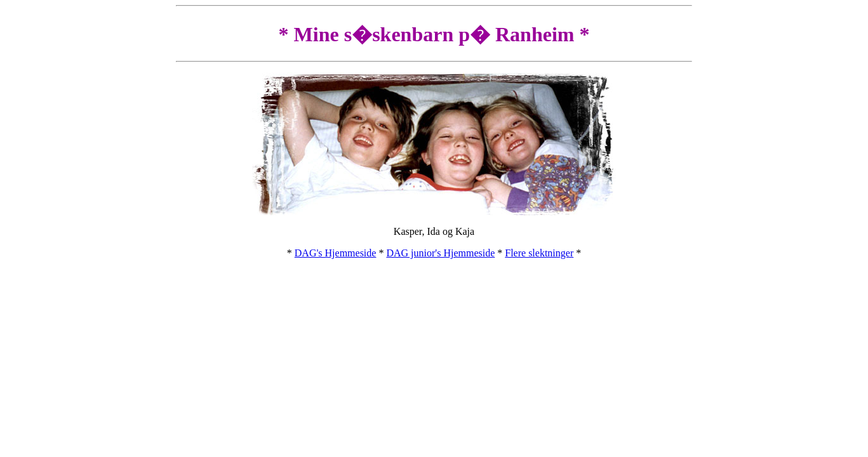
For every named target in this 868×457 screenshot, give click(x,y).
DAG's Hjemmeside (336, 253)
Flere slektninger (539, 253)
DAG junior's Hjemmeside (440, 253)
